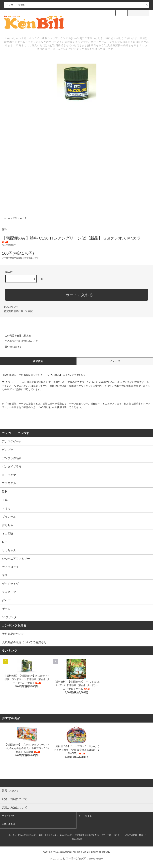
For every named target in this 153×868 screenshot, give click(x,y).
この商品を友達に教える (16, 336)
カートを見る (85, 816)
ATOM (79, 839)
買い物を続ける (11, 347)
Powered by (76, 859)
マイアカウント (10, 816)
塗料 (15, 218)
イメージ (115, 361)
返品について (11, 307)
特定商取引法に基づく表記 (18, 311)
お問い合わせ (9, 824)
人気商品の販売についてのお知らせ (24, 642)
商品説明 (38, 361)
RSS (73, 839)
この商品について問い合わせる (19, 341)
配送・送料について (48, 835)
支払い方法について (27, 835)
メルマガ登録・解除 (134, 835)
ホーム (7, 218)
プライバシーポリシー (112, 835)
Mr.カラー (24, 218)
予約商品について (13, 634)
